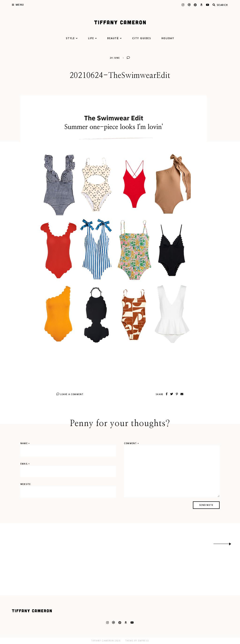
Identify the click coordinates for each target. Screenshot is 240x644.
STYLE (72, 38)
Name (25, 443)
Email (25, 464)
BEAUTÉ (114, 38)
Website (26, 484)
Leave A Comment (70, 394)
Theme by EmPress (137, 641)
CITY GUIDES (142, 38)
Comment (131, 443)
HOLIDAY (168, 38)
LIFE (93, 38)
